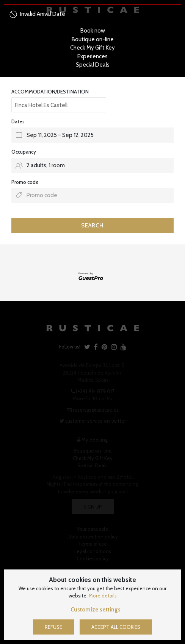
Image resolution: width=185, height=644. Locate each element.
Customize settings (96, 610)
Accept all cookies (116, 627)
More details (103, 596)
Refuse (53, 627)
